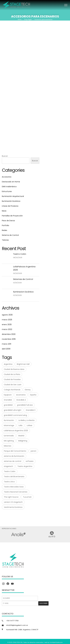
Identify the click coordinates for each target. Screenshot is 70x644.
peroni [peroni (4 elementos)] (33, 451)
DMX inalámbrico (9, 187)
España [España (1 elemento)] (33, 395)
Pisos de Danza (8, 221)
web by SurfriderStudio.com (54, 642)
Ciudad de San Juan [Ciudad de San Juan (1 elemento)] (13, 385)
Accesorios (7, 177)
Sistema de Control (10, 235)
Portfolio (5, 225)
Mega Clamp (35, 76)
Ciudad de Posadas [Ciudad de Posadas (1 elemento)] (12, 379)
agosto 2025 (7, 315)
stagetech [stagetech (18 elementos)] (8, 466)
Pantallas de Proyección (12, 216)
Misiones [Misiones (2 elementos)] (8, 446)
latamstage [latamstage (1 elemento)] (9, 425)
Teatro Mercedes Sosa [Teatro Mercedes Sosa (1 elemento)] (14, 487)
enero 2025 (7, 324)
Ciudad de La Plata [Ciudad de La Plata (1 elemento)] (12, 374)
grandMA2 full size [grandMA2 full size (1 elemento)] (25, 405)
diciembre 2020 (9, 334)
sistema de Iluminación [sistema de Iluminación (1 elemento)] (14, 456)
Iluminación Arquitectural (13, 196)
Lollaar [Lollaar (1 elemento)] (30, 425)
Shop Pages (28, 20)
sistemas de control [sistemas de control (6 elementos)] (13, 461)
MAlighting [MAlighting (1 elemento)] (23, 441)
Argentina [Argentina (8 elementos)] (8, 364)
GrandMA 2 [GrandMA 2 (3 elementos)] (21, 400)
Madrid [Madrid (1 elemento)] (21, 436)
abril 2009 (6, 349)
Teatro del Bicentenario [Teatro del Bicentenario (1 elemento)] (14, 477)
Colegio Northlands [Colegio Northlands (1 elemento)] (12, 390)
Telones (5, 240)
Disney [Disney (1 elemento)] (28, 390)
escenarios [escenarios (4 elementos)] (21, 395)
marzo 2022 (7, 329)
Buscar (5, 156)
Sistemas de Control (23, 279)
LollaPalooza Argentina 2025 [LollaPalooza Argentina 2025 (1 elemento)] (16, 431)
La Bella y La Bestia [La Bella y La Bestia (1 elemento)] (26, 420)
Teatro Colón (20, 254)
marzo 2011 (6, 344)
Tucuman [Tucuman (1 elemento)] (27, 497)
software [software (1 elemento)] (30, 461)
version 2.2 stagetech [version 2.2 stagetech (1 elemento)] (13, 502)
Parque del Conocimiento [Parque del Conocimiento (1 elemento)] (15, 451)
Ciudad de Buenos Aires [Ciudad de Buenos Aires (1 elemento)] (14, 369)
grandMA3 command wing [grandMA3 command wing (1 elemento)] (15, 415)
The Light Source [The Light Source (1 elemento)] (11, 497)
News (4, 211)
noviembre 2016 (9, 339)
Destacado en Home (11, 182)
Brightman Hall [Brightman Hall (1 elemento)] (23, 364)
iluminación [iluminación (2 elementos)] (9, 420)
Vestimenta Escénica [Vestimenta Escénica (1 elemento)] (13, 507)
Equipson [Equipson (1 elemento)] (8, 395)
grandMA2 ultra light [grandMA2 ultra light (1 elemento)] (13, 410)
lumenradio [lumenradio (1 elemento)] (9, 436)
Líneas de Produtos (10, 206)
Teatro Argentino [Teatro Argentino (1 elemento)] (25, 466)
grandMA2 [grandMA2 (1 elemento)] (8, 405)
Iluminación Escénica (11, 201)
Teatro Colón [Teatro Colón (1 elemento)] (10, 471)
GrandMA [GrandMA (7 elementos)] (8, 400)
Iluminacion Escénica (23, 292)
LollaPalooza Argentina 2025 (24, 268)
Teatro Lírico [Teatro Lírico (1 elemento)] (9, 482)
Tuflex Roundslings (35, 131)
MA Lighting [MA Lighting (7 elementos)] (9, 441)
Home (20, 20)
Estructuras (7, 191)
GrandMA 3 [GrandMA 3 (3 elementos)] (31, 410)
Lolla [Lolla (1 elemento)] (20, 425)
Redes (4, 230)
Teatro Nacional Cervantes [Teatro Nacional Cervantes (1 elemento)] (16, 492)
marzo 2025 (7, 320)
